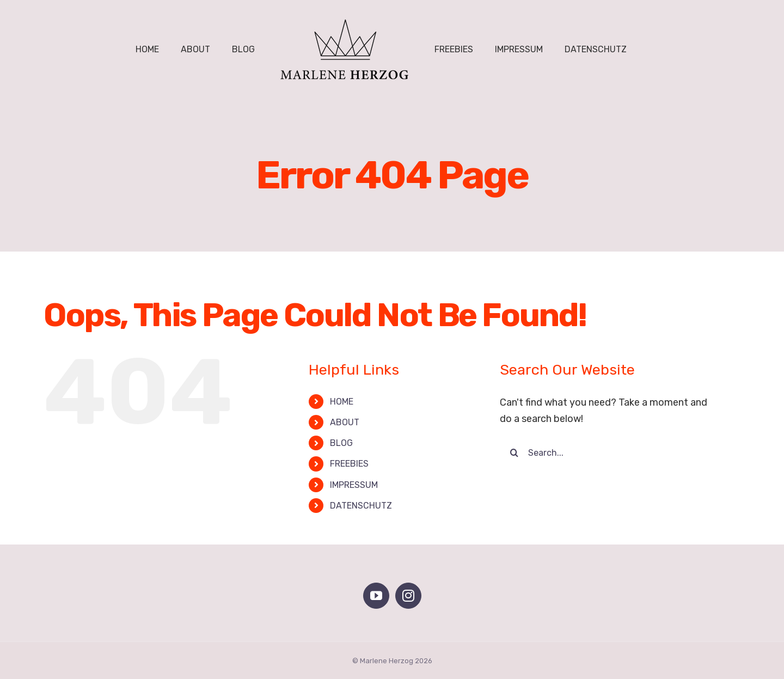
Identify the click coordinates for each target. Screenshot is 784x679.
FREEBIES (349, 464)
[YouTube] (376, 596)
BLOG (341, 443)
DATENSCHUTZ (361, 506)
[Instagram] (408, 596)
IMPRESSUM (354, 485)
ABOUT (345, 422)
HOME (342, 402)
